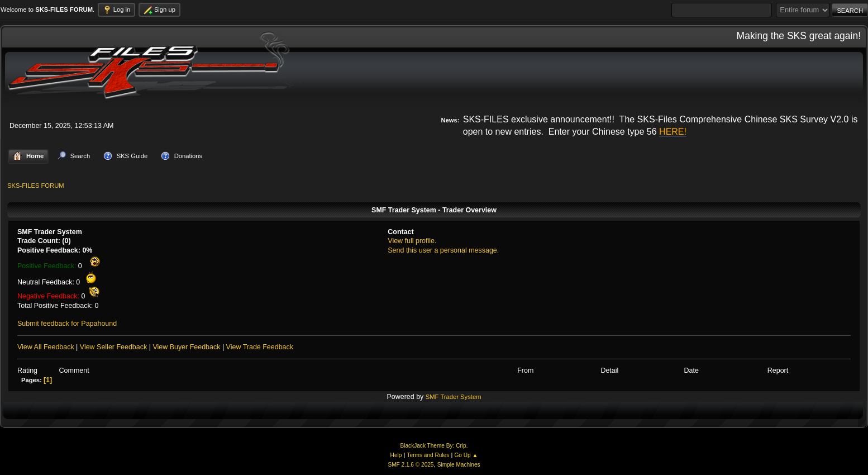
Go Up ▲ (466, 455)
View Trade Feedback (260, 347)
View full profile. (412, 241)
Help (396, 455)
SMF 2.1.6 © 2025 (411, 465)
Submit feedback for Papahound (67, 324)
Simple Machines (459, 465)
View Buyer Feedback (186, 347)
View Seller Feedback (113, 347)
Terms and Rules (428, 455)
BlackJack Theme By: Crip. (434, 446)
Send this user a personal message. (443, 250)
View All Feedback (46, 347)
